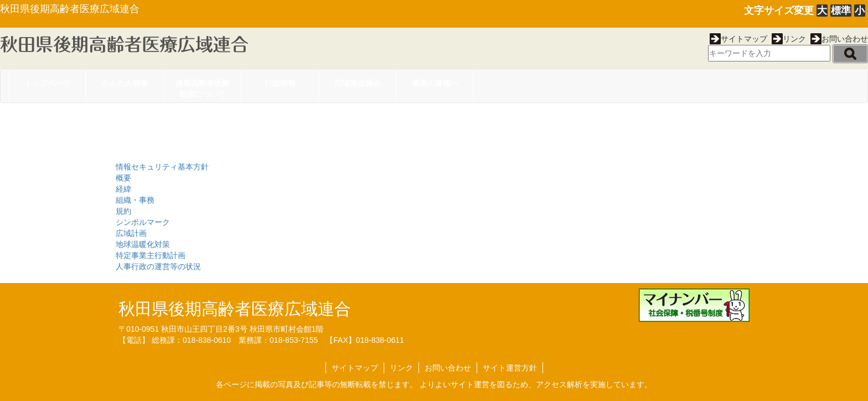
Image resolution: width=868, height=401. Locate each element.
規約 (123, 211)
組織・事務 (135, 200)
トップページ (48, 83)
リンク (789, 39)
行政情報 (280, 83)
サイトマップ (738, 39)
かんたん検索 (125, 83)
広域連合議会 (358, 83)
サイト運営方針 (510, 368)
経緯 (123, 189)
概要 (123, 178)
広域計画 (131, 233)
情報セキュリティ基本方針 (162, 167)
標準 (841, 11)
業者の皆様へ (435, 83)
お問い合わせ (839, 39)
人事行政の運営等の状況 (158, 266)
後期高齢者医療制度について (203, 89)
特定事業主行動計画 (151, 255)
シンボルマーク (143, 222)
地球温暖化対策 (143, 244)
